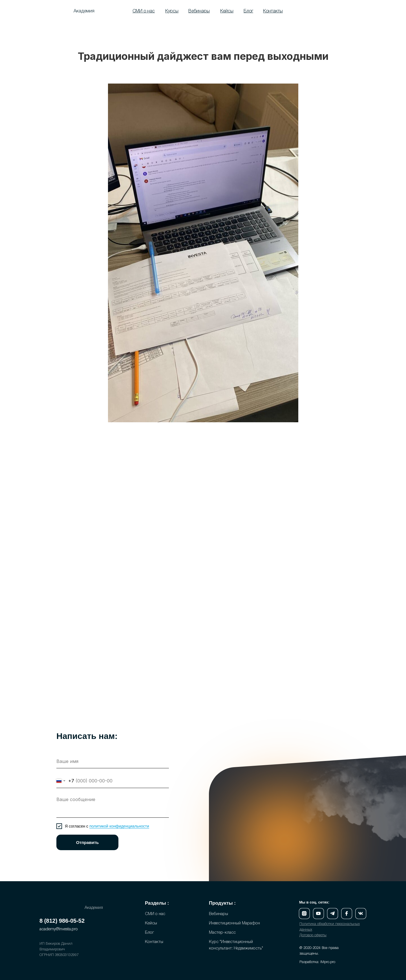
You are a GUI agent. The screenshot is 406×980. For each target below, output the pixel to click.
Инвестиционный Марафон (234, 923)
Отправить (88, 842)
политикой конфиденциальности (119, 826)
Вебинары (219, 914)
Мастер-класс (222, 933)
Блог (149, 933)
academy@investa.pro (59, 929)
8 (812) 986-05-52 (62, 921)
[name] (113, 761)
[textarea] (113, 806)
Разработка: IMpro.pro (317, 962)
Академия (84, 11)
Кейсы (151, 923)
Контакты (154, 942)
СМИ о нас (155, 914)
